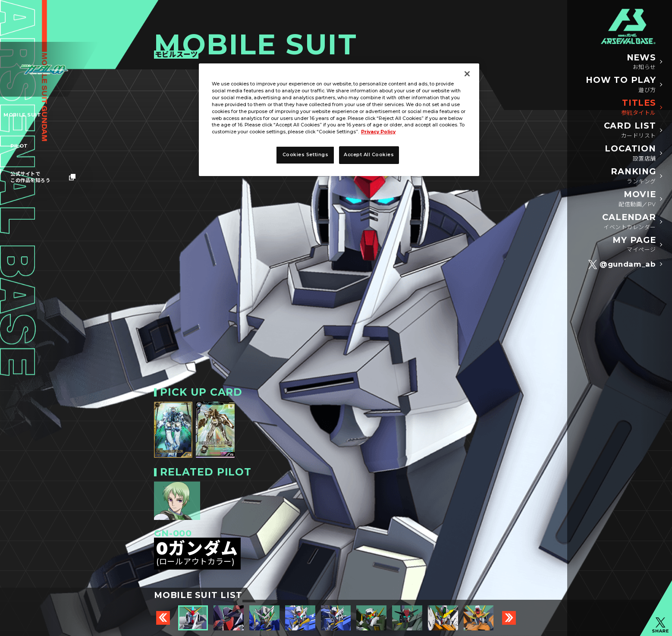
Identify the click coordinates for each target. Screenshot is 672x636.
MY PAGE (634, 244)
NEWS (641, 62)
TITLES (639, 107)
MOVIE (637, 199)
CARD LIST (630, 130)
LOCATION (630, 153)
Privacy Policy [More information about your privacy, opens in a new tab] (378, 132)
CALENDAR (629, 222)
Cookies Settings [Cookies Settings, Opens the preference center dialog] (305, 155)
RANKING (633, 176)
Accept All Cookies (369, 155)
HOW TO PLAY (621, 84)
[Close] (467, 74)
